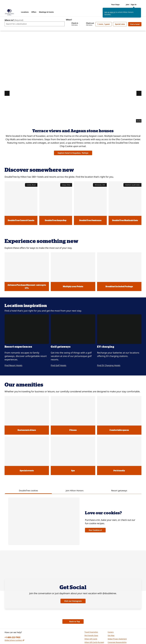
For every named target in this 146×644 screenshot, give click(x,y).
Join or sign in (110, 13)
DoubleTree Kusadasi (132, 40)
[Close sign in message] (139, 10)
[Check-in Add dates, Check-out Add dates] (80, 24)
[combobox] (35, 24)
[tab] (28, 463)
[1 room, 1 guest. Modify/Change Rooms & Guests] (104, 24)
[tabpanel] (73, 492)
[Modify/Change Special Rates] (120, 24)
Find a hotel (136, 24)
